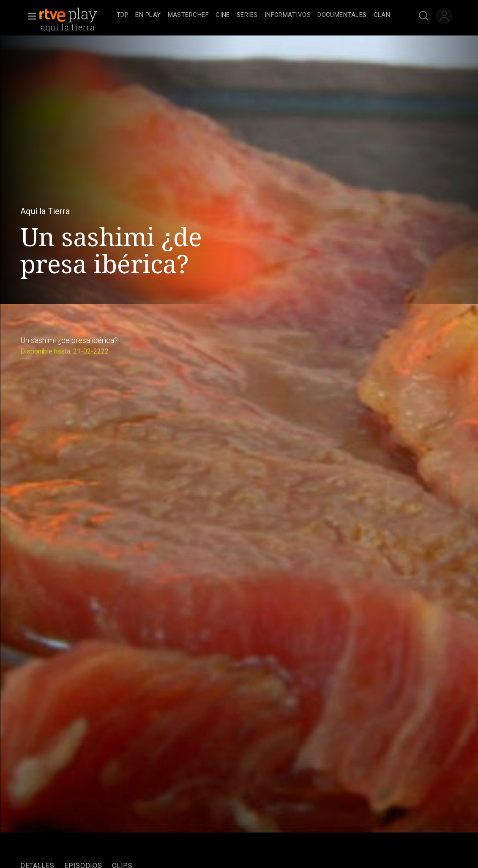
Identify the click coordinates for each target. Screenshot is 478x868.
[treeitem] (123, 15)
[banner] (76, 15)
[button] (30, 16)
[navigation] (253, 15)
